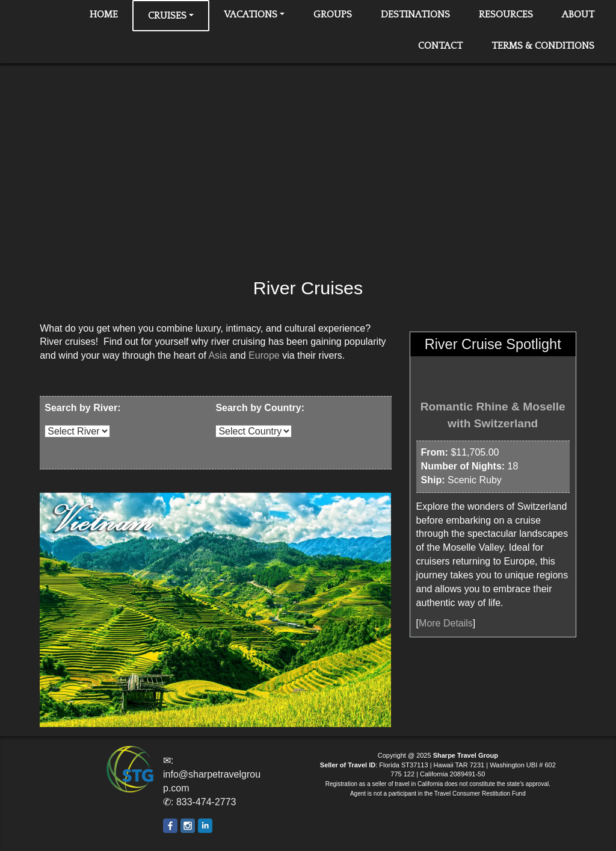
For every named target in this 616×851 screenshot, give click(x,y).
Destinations (415, 14)
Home (104, 14)
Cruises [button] (167, 16)
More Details (446, 623)
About (578, 14)
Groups (333, 14)
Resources (506, 14)
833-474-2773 (206, 802)
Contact (440, 46)
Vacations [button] (251, 14)
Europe (264, 355)
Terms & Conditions (543, 46)
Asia (217, 355)
